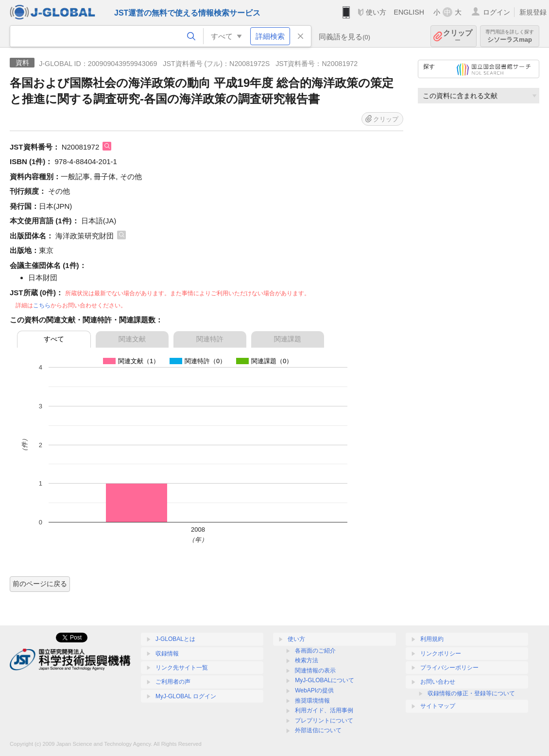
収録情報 (167, 654)
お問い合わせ (438, 682)
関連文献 (132, 339)
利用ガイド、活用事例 (324, 710)
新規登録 (533, 12)
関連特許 (210, 339)
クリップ (458, 36)
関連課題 (288, 339)
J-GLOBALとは (175, 639)
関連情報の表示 (315, 671)
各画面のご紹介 (315, 651)
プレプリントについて (324, 721)
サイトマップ (438, 706)
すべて (54, 339)
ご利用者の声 (173, 682)
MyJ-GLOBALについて (325, 680)
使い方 (376, 12)
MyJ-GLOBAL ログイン (186, 696)
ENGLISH (409, 12)
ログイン (497, 12)
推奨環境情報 (312, 701)
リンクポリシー (441, 654)
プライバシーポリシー (449, 668)
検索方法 (307, 660)
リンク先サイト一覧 (182, 668)
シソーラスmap (510, 36)
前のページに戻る (40, 584)
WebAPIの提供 (314, 690)
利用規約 (432, 639)
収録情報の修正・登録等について (471, 693)
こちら (42, 305)
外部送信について (318, 730)
